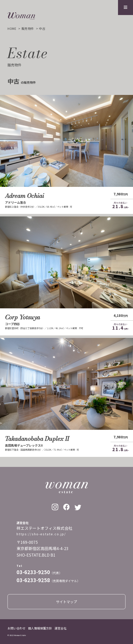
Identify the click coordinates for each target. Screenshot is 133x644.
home (12, 28)
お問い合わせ (16, 628)
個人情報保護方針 (40, 628)
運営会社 (60, 628)
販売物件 (28, 28)
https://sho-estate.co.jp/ (41, 534)
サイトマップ (66, 602)
